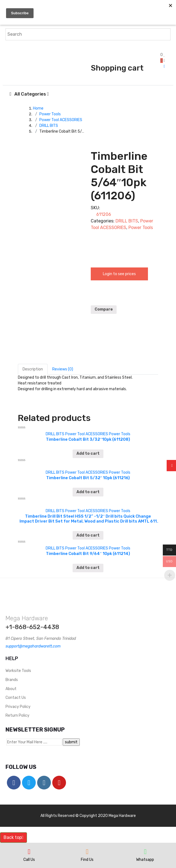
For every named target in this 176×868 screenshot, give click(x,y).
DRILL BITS (49, 126)
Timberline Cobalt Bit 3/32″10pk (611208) (88, 439)
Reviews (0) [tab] (63, 369)
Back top (13, 837)
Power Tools (50, 114)
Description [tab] (33, 369)
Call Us (29, 860)
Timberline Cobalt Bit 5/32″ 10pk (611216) (88, 478)
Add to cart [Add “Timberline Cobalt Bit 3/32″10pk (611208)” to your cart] (88, 453)
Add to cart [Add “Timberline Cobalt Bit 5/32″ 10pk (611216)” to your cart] (88, 492)
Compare (104, 309)
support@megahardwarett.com (33, 646)
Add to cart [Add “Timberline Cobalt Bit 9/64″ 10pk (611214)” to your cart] (88, 568)
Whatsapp (145, 860)
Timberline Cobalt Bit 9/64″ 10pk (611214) (88, 554)
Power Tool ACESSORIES (61, 120)
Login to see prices (119, 274)
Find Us (87, 860)
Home (38, 108)
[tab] (33, 369)
